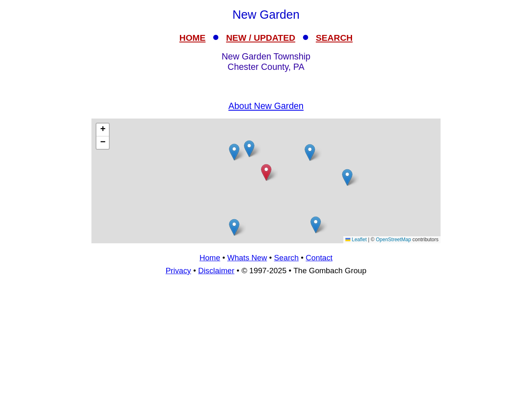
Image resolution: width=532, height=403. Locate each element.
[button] (316, 225)
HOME (193, 38)
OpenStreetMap (393, 240)
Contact (319, 258)
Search (286, 258)
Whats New (247, 258)
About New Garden (266, 106)
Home (210, 258)
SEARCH (334, 38)
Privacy (178, 271)
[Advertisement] (266, 181)
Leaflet (356, 240)
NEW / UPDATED (261, 38)
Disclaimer (216, 271)
